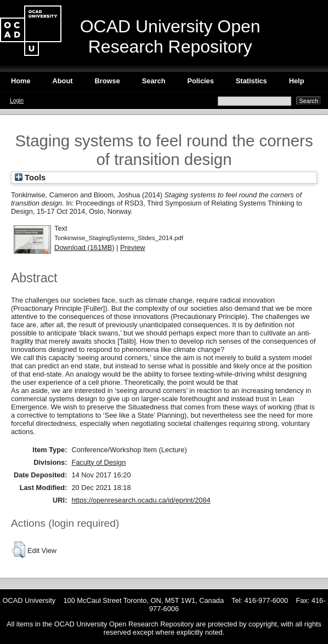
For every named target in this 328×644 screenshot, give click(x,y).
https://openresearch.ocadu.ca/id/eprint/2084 (141, 500)
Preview (133, 247)
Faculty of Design (98, 462)
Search (154, 81)
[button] (19, 550)
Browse (108, 81)
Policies (200, 81)
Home (21, 81)
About (63, 81)
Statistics (251, 81)
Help (297, 81)
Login (17, 101)
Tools (30, 178)
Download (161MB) (84, 247)
